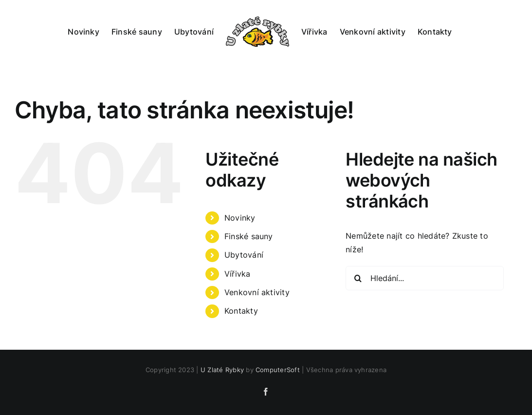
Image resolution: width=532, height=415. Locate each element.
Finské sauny (249, 236)
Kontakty (241, 311)
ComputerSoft (278, 370)
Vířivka (238, 274)
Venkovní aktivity (257, 292)
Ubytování (244, 255)
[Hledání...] (424, 278)
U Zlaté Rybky (222, 370)
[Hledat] (358, 278)
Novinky (240, 218)
